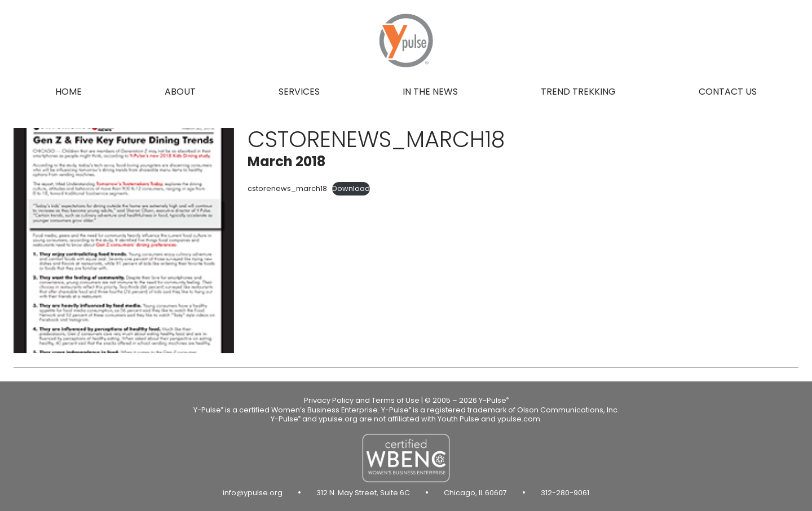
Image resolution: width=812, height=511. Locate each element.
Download (351, 188)
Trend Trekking (578, 92)
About (180, 92)
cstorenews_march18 (287, 188)
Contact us (728, 92)
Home (69, 92)
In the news (430, 92)
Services (299, 92)
